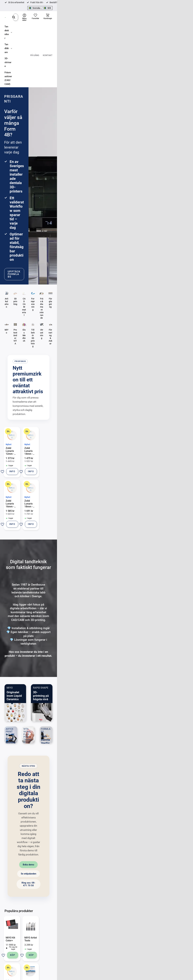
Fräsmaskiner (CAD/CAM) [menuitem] (70, 22)
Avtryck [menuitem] (152, 915)
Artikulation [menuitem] (116, 915)
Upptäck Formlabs (33, 117)
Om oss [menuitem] (76, 941)
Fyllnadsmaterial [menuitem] (157, 941)
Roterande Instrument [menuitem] (159, 936)
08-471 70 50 (31, 921)
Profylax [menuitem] (153, 951)
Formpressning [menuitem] (118, 925)
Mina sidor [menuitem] (77, 946)
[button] (171, 13)
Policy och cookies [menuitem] (81, 931)
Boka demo (64, 655)
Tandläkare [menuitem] (30, 22)
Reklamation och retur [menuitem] (83, 936)
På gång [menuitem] (171, 22)
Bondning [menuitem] (115, 921)
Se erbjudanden (95, 655)
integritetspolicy (101, 885)
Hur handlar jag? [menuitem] (80, 925)
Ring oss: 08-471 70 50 (127, 655)
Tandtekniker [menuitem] (11, 22)
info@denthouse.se (31, 915)
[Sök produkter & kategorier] (92, 13)
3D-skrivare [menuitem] (48, 22)
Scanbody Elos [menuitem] (156, 931)
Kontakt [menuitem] (184, 22)
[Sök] (123, 13)
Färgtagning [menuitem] (155, 925)
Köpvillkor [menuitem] (77, 921)
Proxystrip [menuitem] (154, 946)
